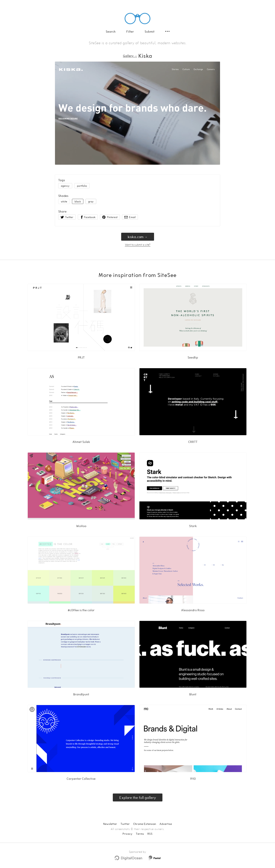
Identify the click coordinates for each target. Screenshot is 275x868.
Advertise (166, 824)
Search (111, 31)
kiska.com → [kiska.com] (138, 237)
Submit (150, 31)
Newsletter (110, 824)
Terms (140, 834)
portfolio (82, 186)
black (78, 201)
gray (91, 201)
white (64, 201)
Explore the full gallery (138, 797)
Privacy (127, 834)
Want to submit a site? (138, 245)
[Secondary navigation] (167, 31)
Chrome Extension (145, 824)
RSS (150, 834)
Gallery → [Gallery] (130, 56)
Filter (130, 31)
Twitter (125, 824)
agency (65, 186)
